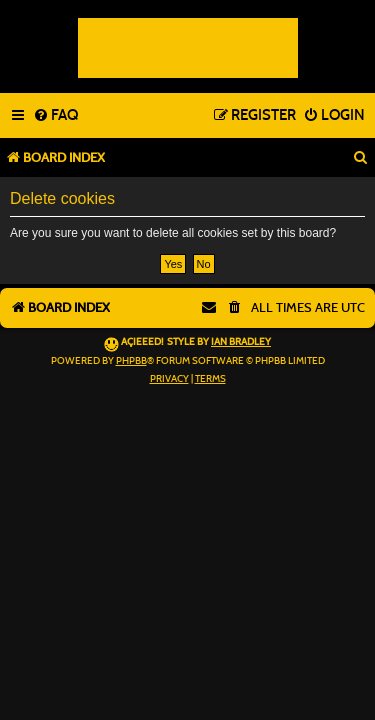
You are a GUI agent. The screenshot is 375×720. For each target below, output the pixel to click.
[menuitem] (55, 116)
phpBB (131, 361)
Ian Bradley (241, 342)
